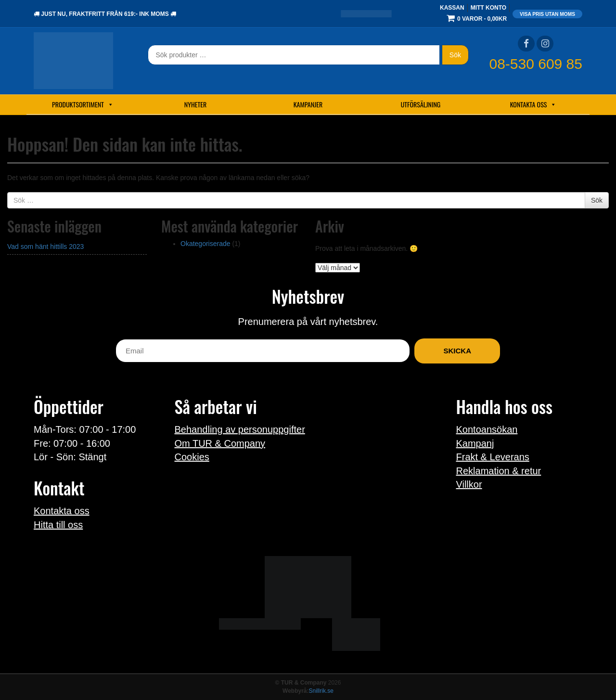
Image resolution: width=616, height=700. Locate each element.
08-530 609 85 (536, 64)
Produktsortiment (83, 104)
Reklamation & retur (499, 471)
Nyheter (195, 104)
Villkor (469, 484)
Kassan (452, 8)
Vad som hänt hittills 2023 (45, 246)
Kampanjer (308, 104)
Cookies (192, 457)
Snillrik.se (321, 691)
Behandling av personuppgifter (240, 429)
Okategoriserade (205, 244)
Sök (455, 55)
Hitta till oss (58, 525)
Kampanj (475, 443)
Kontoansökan (487, 429)
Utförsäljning (421, 104)
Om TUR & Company (220, 443)
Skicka (457, 351)
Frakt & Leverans (493, 457)
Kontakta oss (533, 104)
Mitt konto (488, 8)
